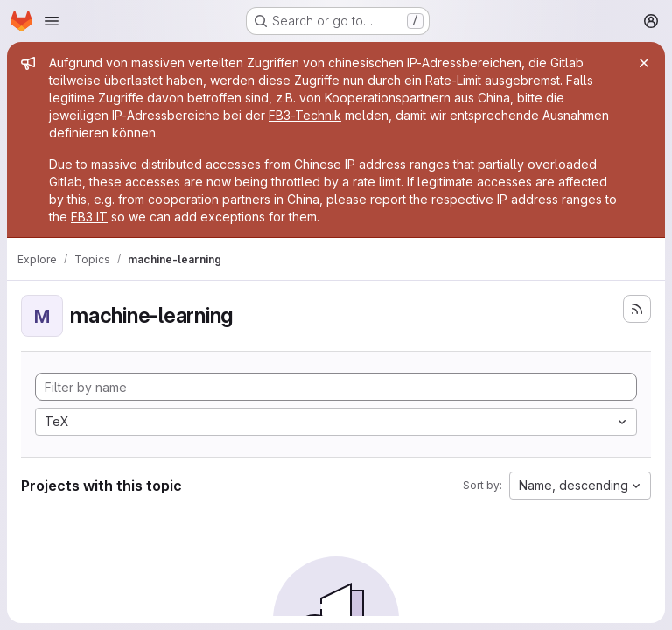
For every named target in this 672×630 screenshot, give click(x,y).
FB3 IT (89, 217)
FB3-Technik (305, 115)
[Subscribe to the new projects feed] (637, 309)
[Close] (644, 63)
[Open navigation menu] (52, 21)
